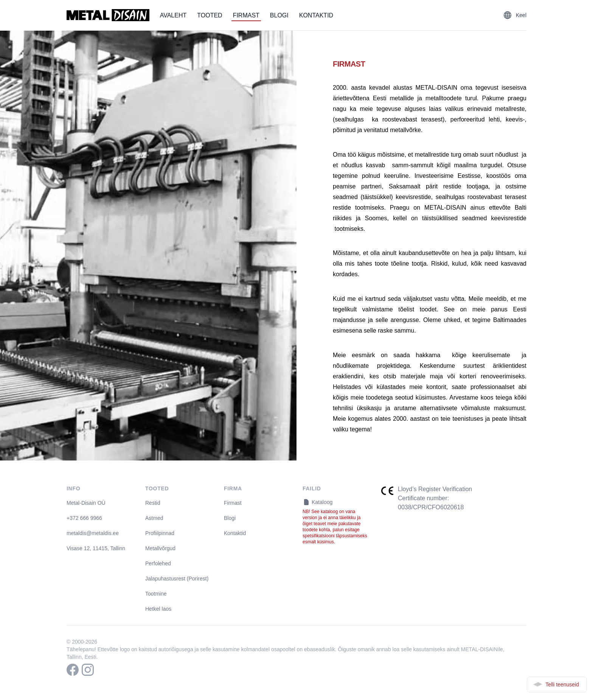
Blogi (279, 15)
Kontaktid (316, 15)
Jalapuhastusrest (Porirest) (177, 579)
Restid (153, 503)
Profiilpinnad (160, 533)
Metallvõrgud (160, 548)
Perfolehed (158, 563)
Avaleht (173, 15)
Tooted (210, 15)
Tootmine (156, 594)
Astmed (154, 518)
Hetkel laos (158, 609)
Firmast (246, 15)
